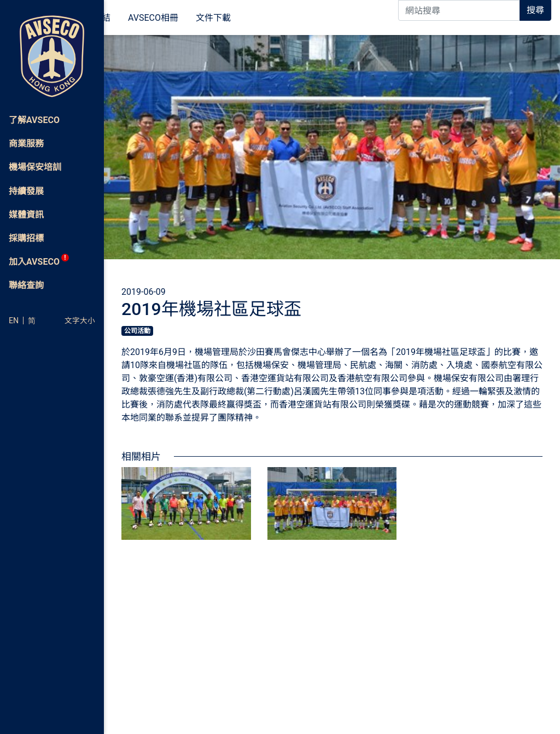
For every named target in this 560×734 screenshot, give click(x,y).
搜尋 (535, 10)
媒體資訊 (130, 18)
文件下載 (303, 18)
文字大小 (80, 321)
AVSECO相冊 (243, 18)
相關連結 (183, 18)
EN (14, 321)
